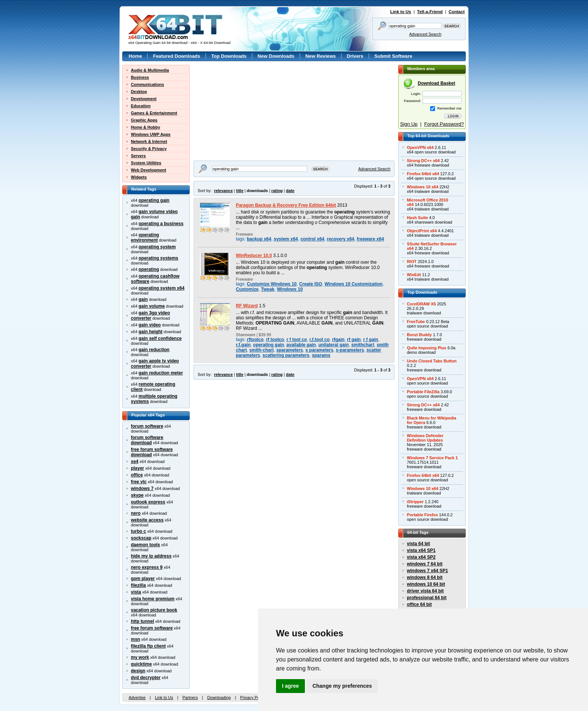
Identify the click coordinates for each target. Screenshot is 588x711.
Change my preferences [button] (342, 686)
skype (137, 495)
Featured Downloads (177, 56)
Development (144, 99)
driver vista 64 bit (425, 591)
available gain (301, 345)
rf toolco (275, 340)
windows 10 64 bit (426, 584)
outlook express (148, 502)
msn (136, 639)
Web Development (148, 170)
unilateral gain (334, 345)
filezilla (138, 585)
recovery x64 (341, 239)
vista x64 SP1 (421, 550)
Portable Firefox (422, 515)
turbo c (139, 531)
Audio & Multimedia (150, 70)
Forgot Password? (444, 124)
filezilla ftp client (148, 646)
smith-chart (262, 350)
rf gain (354, 340)
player (137, 468)
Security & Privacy (149, 149)
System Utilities (146, 163)
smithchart (363, 345)
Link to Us (401, 12)
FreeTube (416, 322)
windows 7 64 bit (425, 564)
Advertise (137, 697)
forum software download (147, 440)
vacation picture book (154, 610)
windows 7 (142, 489)
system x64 (286, 239)
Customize (247, 289)
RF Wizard (247, 306)
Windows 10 (290, 289)
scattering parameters (286, 355)
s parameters (319, 350)
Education (141, 106)
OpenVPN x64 (420, 147)
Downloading (219, 697)
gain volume (152, 306)
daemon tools (145, 545)
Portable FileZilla (423, 392)
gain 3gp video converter (150, 316)
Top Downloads (229, 56)
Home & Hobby (145, 127)
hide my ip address (151, 556)
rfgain (338, 340)
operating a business (161, 224)
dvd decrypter (146, 678)
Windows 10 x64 (423, 187)
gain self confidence (160, 338)
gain (143, 299)
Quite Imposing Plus (427, 348)
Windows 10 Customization (353, 284)
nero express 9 (147, 567)
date (290, 191)
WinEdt (414, 275)
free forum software (152, 628)
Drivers (355, 56)
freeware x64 (370, 239)
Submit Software (393, 56)
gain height (151, 332)
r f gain (371, 340)
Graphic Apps (144, 120)
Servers (138, 156)
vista (136, 592)
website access (147, 520)
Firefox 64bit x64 (423, 174)
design (138, 671)
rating (277, 191)
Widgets (139, 177)
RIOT (412, 262)
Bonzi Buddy (419, 335)
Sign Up (409, 124)
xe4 (135, 461)
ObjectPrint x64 (422, 231)
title (240, 191)
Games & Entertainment (154, 113)
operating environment (145, 238)
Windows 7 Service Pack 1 (432, 458)
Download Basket (436, 83)
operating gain (154, 200)
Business (140, 77)
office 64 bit (419, 604)
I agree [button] (290, 686)
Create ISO (311, 284)
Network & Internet (149, 141)
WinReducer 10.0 (254, 256)
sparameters (290, 350)
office (137, 475)
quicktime (141, 664)
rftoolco (255, 340)
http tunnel (142, 621)
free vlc (139, 482)
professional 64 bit (427, 598)
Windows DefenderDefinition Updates (425, 438)
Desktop (139, 92)
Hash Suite (417, 218)
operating (149, 269)
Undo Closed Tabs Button (432, 361)
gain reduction (154, 350)
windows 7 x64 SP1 (427, 571)
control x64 (312, 239)
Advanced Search (425, 34)
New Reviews (320, 56)
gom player (143, 579)
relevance (223, 191)
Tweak (268, 289)
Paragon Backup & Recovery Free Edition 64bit (286, 205)
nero (136, 513)
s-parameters (350, 350)
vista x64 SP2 (421, 557)
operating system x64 (162, 288)
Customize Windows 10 (272, 284)
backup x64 (259, 239)
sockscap (141, 538)
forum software (147, 426)
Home (135, 56)
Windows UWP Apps (151, 134)
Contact (457, 12)
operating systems (159, 258)
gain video (150, 325)
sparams (321, 355)
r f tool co (297, 340)
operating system (157, 247)
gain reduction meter (161, 373)
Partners (190, 697)
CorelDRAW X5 (421, 304)
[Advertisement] (240, 112)
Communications (147, 84)
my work (140, 657)
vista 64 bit (418, 544)
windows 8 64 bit (425, 577)
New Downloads (276, 56)
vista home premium (153, 599)
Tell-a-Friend (430, 12)
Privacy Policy (253, 697)
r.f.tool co (319, 340)
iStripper (415, 502)
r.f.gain (243, 345)
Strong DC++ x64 (423, 161)
